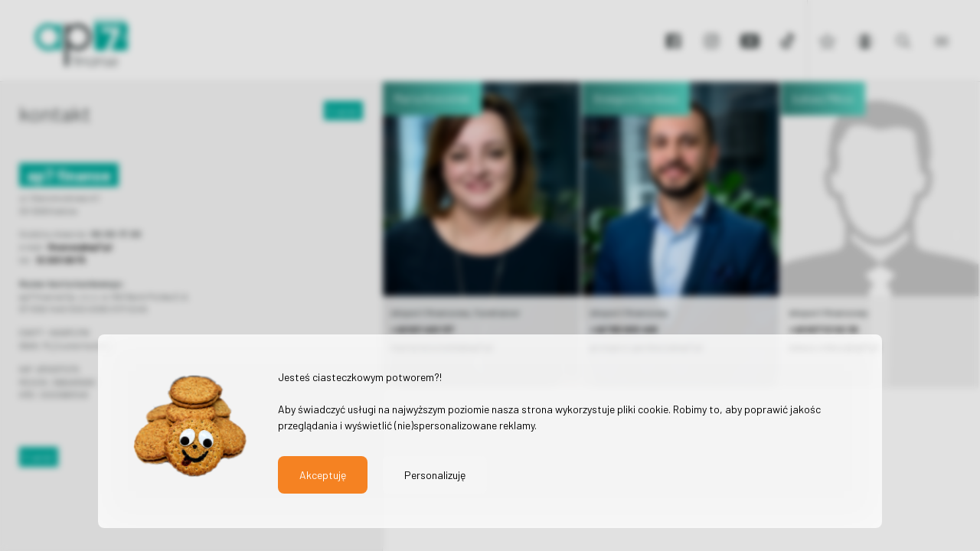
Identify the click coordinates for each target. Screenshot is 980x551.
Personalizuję (435, 475)
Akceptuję (323, 475)
